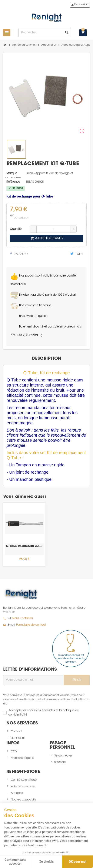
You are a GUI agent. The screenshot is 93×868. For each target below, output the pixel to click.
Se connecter (63, 756)
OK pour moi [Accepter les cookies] (78, 862)
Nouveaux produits (23, 800)
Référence (13, 182)
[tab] (46, 359)
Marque (12, 173)
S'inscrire (60, 762)
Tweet (77, 254)
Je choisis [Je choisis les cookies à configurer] (46, 862)
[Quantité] (53, 229)
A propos (17, 793)
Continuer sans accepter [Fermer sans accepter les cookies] (15, 862)
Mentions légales (22, 758)
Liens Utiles (18, 738)
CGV (14, 752)
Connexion (80, 5)
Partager (19, 254)
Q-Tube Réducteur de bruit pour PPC (24, 546)
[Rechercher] (45, 33)
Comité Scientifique (24, 780)
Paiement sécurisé (23, 787)
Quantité (16, 229)
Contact (16, 732)
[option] (24, 534)
